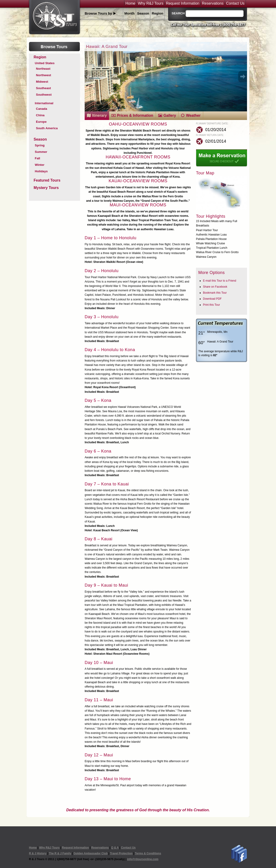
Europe (41, 122)
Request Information (183, 3)
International (44, 103)
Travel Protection (121, 853)
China (40, 115)
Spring (40, 145)
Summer (41, 152)
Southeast (43, 88)
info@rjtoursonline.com (143, 859)
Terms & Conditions (148, 853)
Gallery (170, 115)
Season (143, 13)
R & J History (38, 853)
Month (129, 13)
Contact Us (235, 3)
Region (157, 13)
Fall (37, 158)
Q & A (115, 848)
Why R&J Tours (151, 3)
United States (45, 63)
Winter (40, 165)
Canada (42, 109)
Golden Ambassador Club (91, 853)
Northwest (43, 75)
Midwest (42, 82)
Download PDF (212, 299)
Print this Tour (211, 305)
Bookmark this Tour (215, 293)
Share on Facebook (215, 287)
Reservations (213, 3)
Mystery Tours (46, 188)
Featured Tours (47, 180)
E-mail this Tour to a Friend (220, 281)
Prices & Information (135, 115)
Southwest (44, 95)
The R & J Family (60, 853)
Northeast (43, 69)
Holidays (41, 171)
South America (47, 128)
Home (130, 3)
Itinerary (99, 115)
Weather (193, 115)
